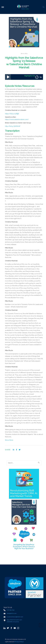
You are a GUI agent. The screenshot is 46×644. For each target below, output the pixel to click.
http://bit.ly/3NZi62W (13, 126)
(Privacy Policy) (19, 642)
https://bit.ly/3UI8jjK (12, 114)
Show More (9, 440)
